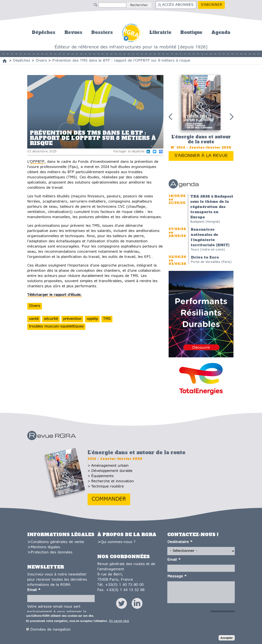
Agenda (221, 32)
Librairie (160, 32)
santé (34, 319)
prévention (72, 319)
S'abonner (211, 5)
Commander (109, 499)
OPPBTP (37, 162)
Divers (35, 306)
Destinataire (180, 542)
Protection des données (52, 552)
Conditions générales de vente (57, 542)
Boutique (191, 32)
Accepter (227, 638)
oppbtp (92, 319)
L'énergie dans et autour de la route (201, 139)
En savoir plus (119, 621)
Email (34, 590)
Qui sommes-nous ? (118, 542)
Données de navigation (50, 630)
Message (177, 576)
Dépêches (44, 32)
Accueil (131, 32)
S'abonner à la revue (201, 156)
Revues (73, 32)
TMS (107, 319)
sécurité (51, 319)
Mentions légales (45, 547)
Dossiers (102, 32)
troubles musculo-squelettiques (56, 327)
